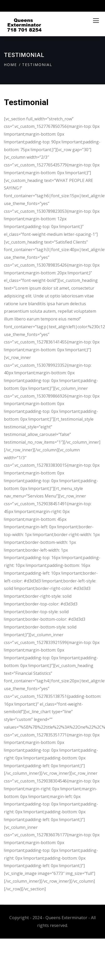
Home (10, 65)
